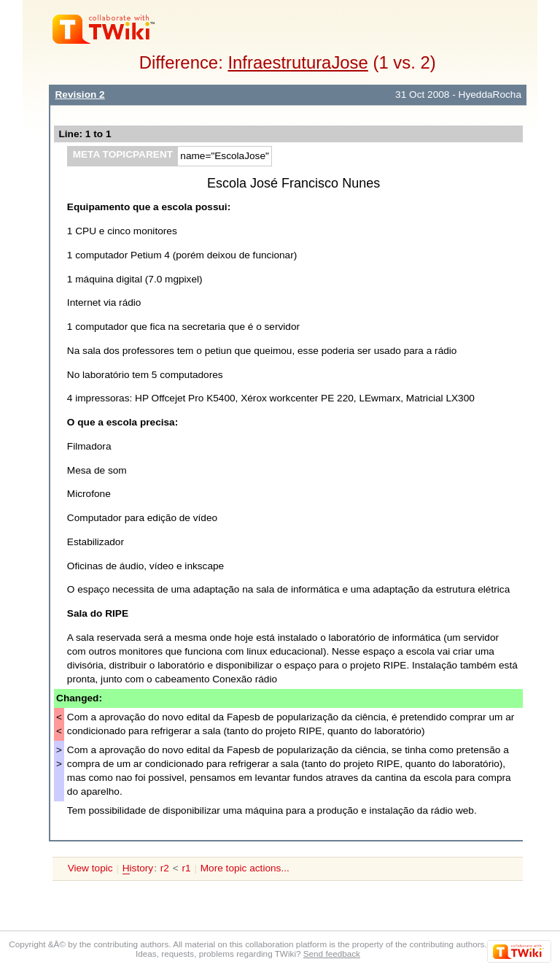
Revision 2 (79, 95)
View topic (90, 868)
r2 (165, 868)
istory (138, 868)
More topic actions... (245, 868)
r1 (186, 868)
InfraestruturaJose (297, 62)
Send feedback (332, 953)
